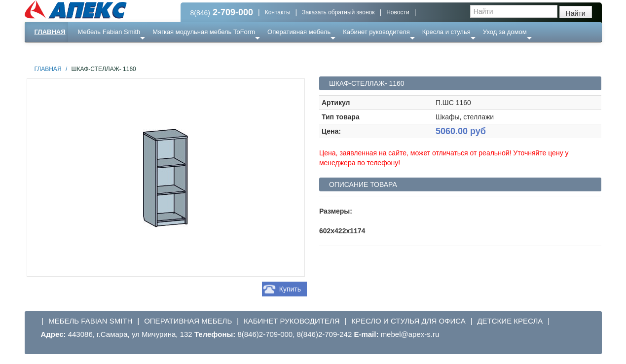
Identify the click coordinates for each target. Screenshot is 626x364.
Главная (50, 32)
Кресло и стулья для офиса (408, 321)
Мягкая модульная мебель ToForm (204, 32)
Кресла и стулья (446, 32)
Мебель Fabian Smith (109, 32)
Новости (398, 12)
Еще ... (94, 52)
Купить (290, 289)
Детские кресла (510, 321)
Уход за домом (505, 32)
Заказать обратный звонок (338, 12)
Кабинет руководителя (376, 32)
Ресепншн (131, 52)
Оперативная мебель (299, 32)
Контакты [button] (278, 12)
